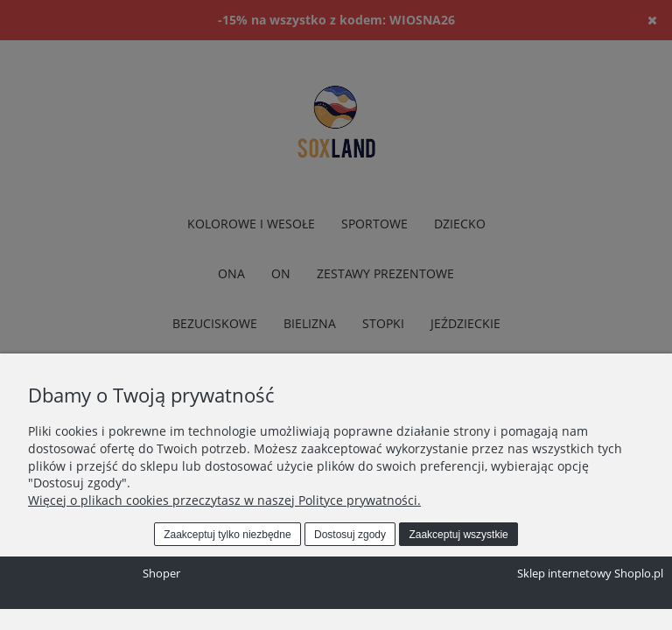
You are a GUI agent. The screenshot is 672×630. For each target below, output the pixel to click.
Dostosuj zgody (350, 535)
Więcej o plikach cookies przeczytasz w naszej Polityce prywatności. (224, 500)
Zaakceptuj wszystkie (458, 535)
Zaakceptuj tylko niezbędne (227, 535)
